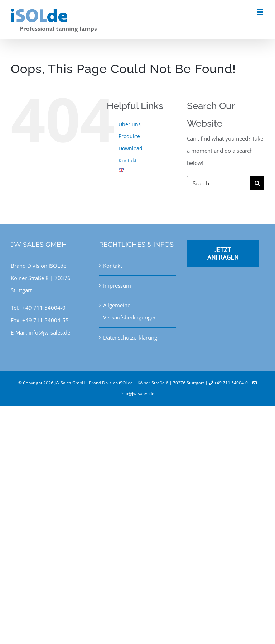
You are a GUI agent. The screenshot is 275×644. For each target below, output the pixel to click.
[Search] (257, 183)
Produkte (129, 136)
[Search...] (218, 183)
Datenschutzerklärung (130, 337)
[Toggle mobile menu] (260, 12)
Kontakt (128, 160)
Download (131, 148)
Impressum (117, 285)
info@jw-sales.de (137, 394)
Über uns (130, 124)
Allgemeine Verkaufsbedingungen (130, 311)
